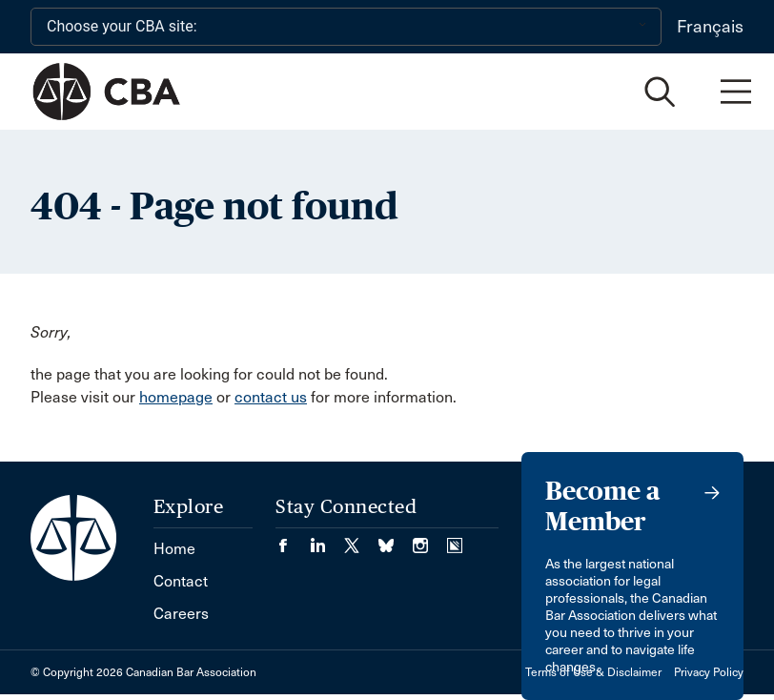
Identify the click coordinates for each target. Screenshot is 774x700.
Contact (181, 581)
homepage (176, 397)
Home (174, 549)
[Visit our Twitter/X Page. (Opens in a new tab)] (361, 539)
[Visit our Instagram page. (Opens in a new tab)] (430, 539)
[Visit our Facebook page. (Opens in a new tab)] (293, 539)
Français (710, 27)
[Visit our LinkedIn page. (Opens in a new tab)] (327, 539)
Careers (181, 614)
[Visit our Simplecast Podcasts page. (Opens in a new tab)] (455, 539)
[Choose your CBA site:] (346, 27)
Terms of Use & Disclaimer (593, 672)
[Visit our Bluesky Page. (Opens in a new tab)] (396, 539)
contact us (271, 397)
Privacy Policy (709, 672)
